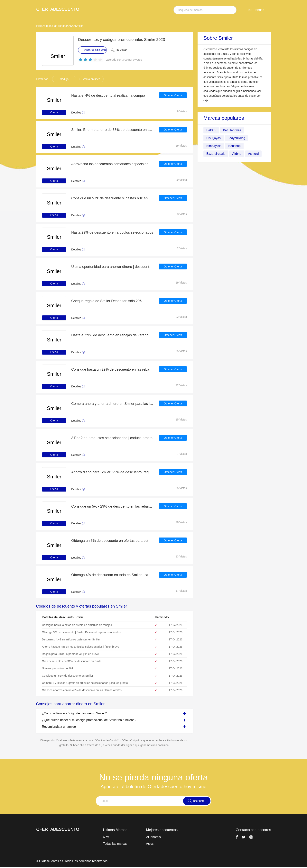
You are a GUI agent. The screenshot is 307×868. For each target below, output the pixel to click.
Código (64, 79)
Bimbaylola (214, 146)
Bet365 (211, 130)
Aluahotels (153, 837)
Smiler (79, 26)
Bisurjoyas (214, 138)
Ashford (254, 154)
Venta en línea (92, 79)
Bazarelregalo (216, 154)
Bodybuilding (237, 138)
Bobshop (235, 146)
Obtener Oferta (173, 95)
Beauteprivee (232, 130)
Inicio (39, 26)
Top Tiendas (256, 10)
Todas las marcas (115, 844)
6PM (106, 837)
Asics (150, 844)
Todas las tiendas (56, 26)
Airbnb (237, 154)
